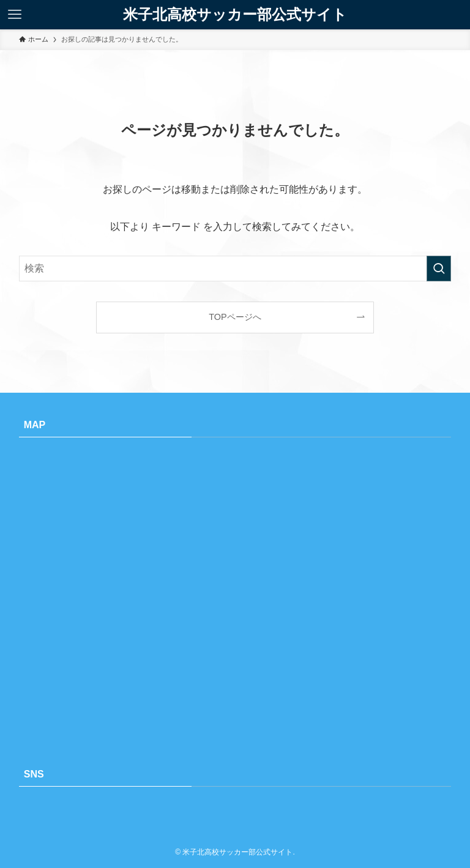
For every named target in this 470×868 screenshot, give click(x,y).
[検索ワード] (235, 269)
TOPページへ (235, 317)
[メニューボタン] (15, 15)
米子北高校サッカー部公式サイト (235, 15)
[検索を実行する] (439, 269)
